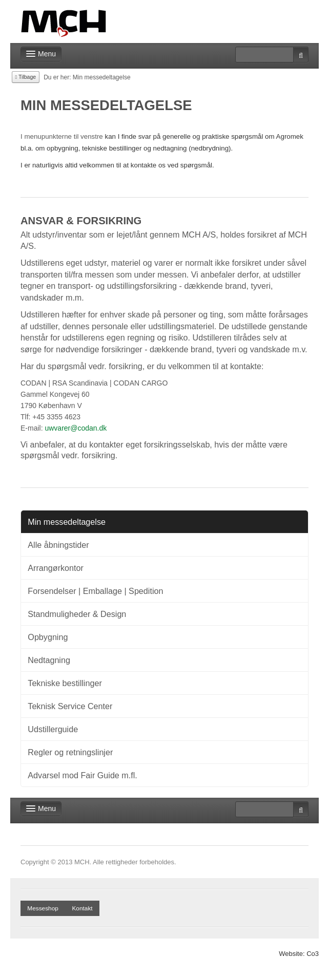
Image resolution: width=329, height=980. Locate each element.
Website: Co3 (299, 954)
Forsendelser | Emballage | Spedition (95, 591)
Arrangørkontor (56, 568)
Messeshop (43, 908)
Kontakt (82, 908)
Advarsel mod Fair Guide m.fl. (83, 775)
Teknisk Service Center (70, 706)
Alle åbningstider (58, 545)
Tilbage (26, 77)
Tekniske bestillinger (65, 683)
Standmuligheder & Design (77, 614)
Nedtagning (49, 660)
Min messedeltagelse (67, 522)
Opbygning (48, 637)
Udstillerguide (53, 729)
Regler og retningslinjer (70, 752)
